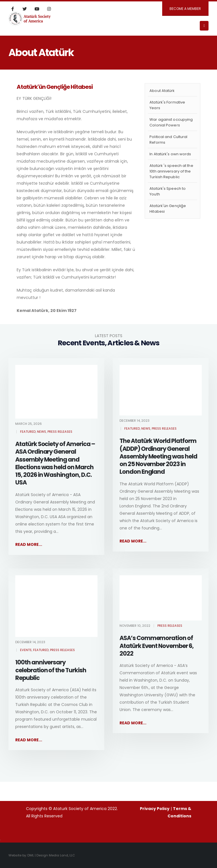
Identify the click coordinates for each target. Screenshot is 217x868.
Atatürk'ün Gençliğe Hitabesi (168, 209)
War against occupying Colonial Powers (171, 122)
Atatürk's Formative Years (167, 105)
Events (26, 650)
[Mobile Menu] (204, 26)
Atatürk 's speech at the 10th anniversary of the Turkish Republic (171, 171)
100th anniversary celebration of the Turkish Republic (51, 670)
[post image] (56, 392)
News (42, 432)
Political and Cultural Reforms (168, 140)
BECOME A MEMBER (185, 9)
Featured (28, 432)
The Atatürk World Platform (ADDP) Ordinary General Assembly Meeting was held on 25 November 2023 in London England (158, 456)
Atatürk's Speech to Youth (168, 191)
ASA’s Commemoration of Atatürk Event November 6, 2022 (157, 646)
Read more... (29, 544)
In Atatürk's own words (170, 154)
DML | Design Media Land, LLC (51, 855)
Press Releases (60, 432)
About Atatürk (162, 91)
